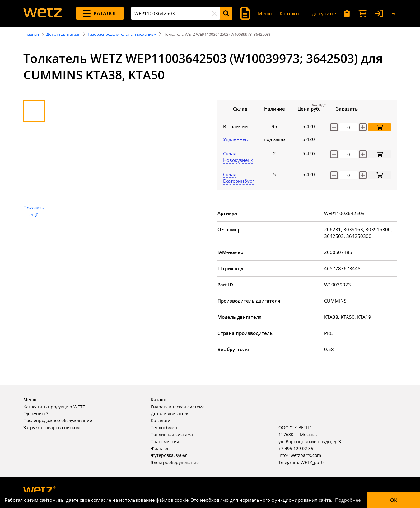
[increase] (363, 154)
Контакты (291, 13)
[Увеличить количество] (363, 127)
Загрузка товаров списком (51, 428)
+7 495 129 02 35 (296, 448)
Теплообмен (164, 428)
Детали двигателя (63, 34)
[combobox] (176, 13)
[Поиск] (226, 13)
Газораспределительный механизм (122, 34)
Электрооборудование (175, 462)
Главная (31, 34)
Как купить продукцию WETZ (54, 407)
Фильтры (161, 448)
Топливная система (172, 434)
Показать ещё (34, 211)
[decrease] (334, 154)
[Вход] (379, 14)
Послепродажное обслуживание (58, 420)
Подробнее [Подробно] (348, 500)
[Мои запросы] (347, 14)
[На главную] (43, 13)
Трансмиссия (165, 442)
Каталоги (161, 420)
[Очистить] (215, 13)
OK (394, 500)
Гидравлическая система (178, 407)
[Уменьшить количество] (334, 127)
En (394, 13)
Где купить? (323, 13)
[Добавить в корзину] (380, 127)
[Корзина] (362, 14)
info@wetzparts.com (300, 455)
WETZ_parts (313, 462)
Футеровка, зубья (169, 455)
